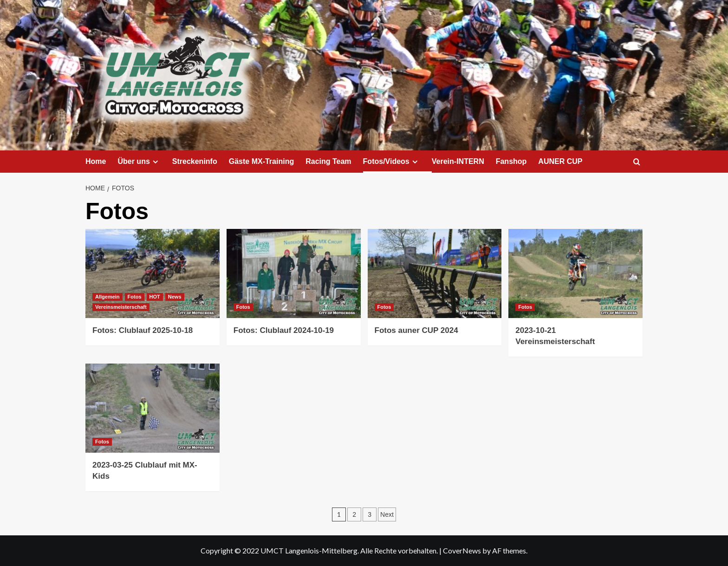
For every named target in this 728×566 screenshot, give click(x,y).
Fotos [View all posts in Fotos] (135, 297)
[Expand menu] (155, 162)
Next (387, 514)
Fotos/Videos (392, 162)
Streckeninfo (195, 161)
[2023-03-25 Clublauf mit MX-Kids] (153, 408)
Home (96, 161)
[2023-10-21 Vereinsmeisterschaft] (575, 274)
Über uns (139, 162)
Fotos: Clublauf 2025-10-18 (143, 330)
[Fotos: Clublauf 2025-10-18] (153, 274)
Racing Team (328, 161)
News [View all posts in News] (175, 297)
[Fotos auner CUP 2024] (435, 274)
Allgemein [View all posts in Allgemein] (107, 297)
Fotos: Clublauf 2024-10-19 (284, 330)
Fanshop (511, 161)
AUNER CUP (560, 161)
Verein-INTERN (458, 161)
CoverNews (462, 550)
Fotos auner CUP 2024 (416, 330)
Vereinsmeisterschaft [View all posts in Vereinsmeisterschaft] (121, 307)
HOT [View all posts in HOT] (155, 297)
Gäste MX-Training (261, 161)
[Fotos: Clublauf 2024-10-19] (294, 274)
